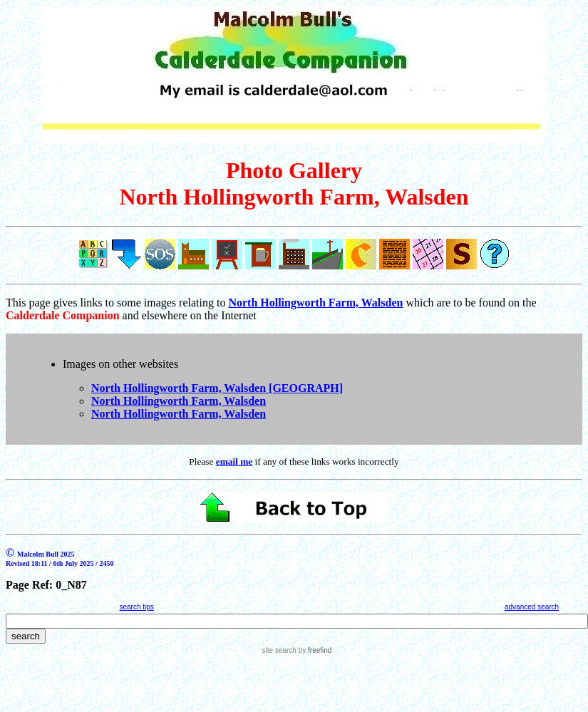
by (314, 650)
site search (279, 650)
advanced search (532, 607)
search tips (136, 607)
